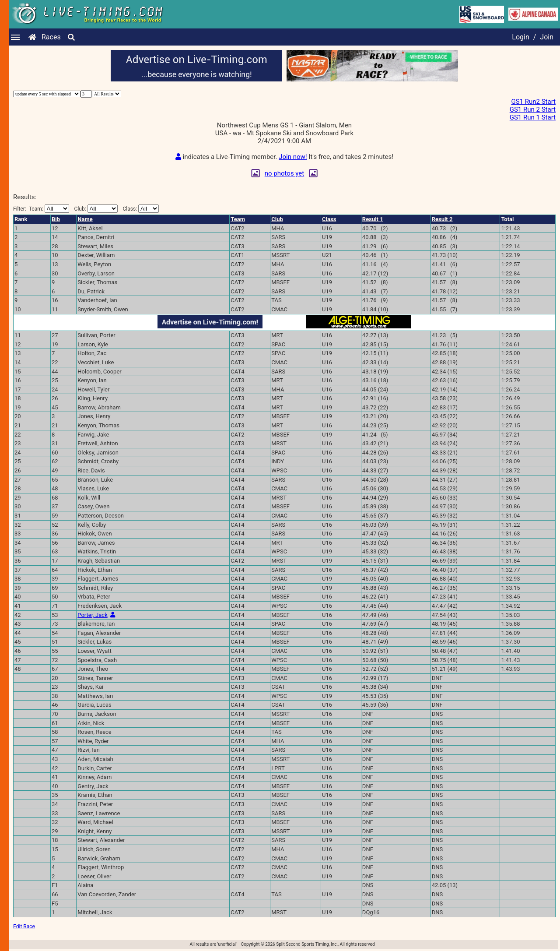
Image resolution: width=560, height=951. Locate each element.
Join (547, 37)
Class (329, 219)
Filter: (41, 209)
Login (520, 37)
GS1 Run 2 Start (533, 109)
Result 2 (442, 219)
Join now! (293, 157)
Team (238, 219)
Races (51, 37)
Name (85, 219)
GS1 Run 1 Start (533, 117)
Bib (56, 219)
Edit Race (24, 926)
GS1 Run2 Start (533, 102)
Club (277, 219)
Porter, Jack (92, 615)
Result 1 (373, 219)
